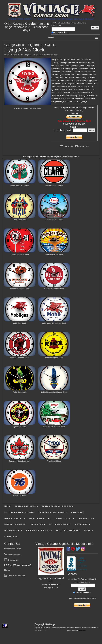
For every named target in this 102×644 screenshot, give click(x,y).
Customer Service (13, 549)
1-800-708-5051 (13, 554)
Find (66, 23)
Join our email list (15, 576)
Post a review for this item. (28, 108)
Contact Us (82, 146)
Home (7, 570)
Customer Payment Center (83, 599)
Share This (67, 146)
